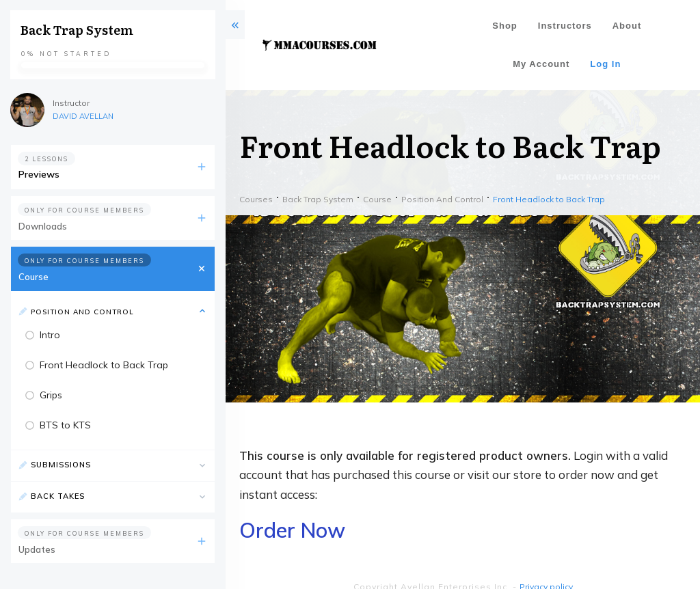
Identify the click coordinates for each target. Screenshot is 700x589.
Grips (51, 395)
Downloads (43, 226)
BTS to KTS (65, 425)
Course (33, 277)
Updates (37, 549)
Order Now (292, 530)
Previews (39, 174)
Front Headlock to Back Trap (104, 365)
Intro (50, 335)
